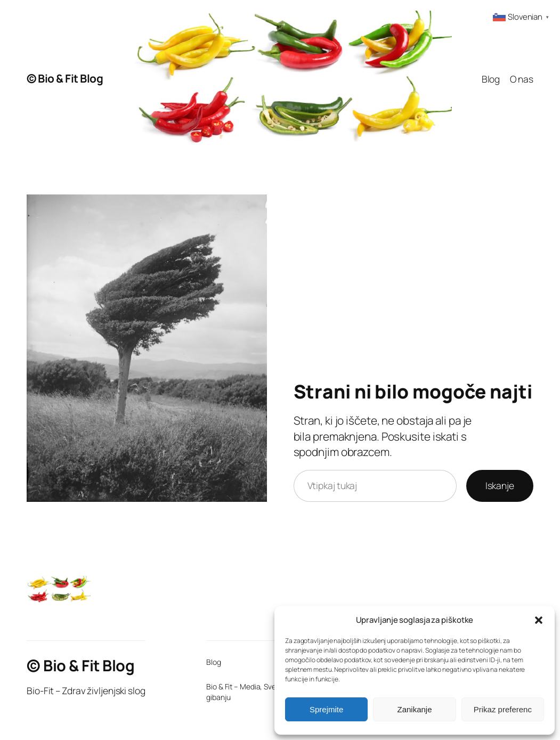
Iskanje (500, 485)
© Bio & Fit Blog (65, 78)
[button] (539, 620)
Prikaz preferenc (503, 709)
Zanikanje (414, 709)
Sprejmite (326, 709)
